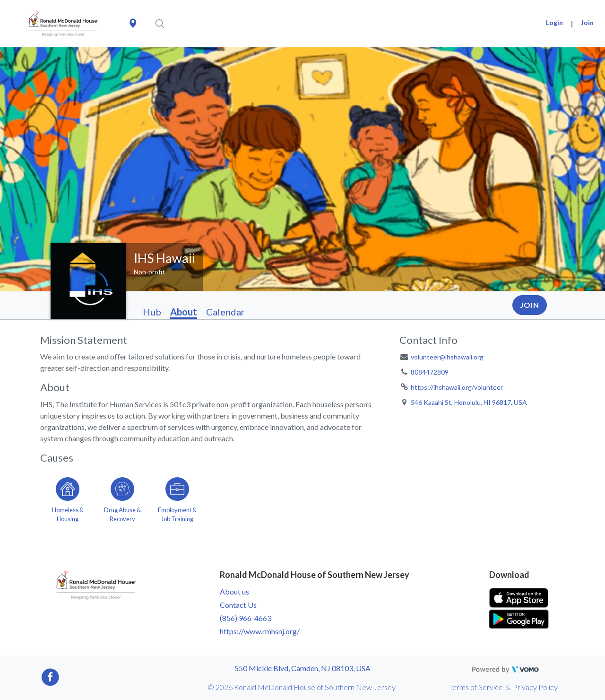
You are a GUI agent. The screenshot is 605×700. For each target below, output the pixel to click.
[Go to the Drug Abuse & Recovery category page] (122, 498)
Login (554, 22)
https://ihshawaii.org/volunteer (457, 387)
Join (587, 22)
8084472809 (430, 372)
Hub (152, 312)
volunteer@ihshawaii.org (447, 357)
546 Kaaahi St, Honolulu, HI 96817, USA (469, 402)
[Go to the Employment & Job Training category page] (177, 498)
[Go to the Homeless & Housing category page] (68, 498)
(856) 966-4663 (246, 618)
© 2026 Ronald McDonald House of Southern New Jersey (302, 687)
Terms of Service (476, 687)
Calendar (225, 312)
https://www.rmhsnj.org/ (260, 631)
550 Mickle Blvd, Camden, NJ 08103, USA (302, 668)
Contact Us (238, 605)
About (184, 312)
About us (234, 591)
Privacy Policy (535, 687)
